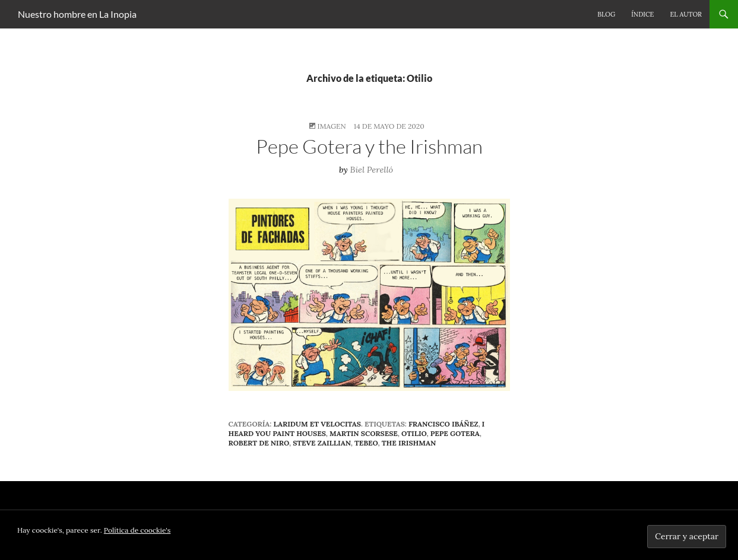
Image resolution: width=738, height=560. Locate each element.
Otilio (414, 433)
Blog (606, 14)
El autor (686, 14)
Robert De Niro (259, 443)
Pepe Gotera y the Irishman (369, 146)
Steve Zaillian (322, 443)
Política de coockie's (137, 530)
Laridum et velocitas (317, 424)
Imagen (331, 126)
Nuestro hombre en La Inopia (77, 14)
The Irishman (409, 443)
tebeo (366, 443)
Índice (642, 14)
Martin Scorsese (364, 433)
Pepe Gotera (455, 433)
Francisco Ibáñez (443, 424)
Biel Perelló (372, 170)
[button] (369, 295)
